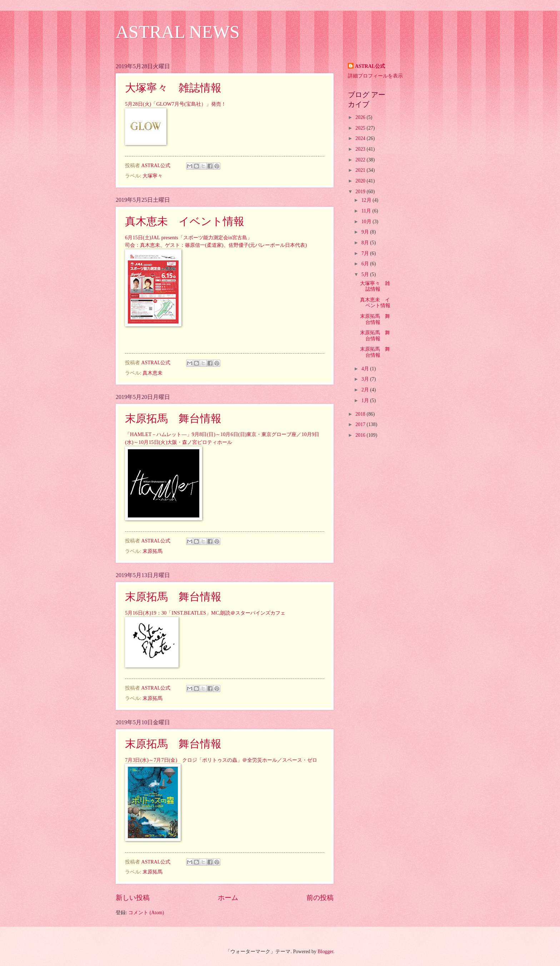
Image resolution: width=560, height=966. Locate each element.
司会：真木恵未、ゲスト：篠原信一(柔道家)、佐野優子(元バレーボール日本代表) (216, 245)
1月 (366, 401)
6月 (366, 264)
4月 (366, 369)
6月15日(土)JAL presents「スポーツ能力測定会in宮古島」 (189, 237)
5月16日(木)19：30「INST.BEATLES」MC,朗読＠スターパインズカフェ (205, 613)
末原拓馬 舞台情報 (173, 418)
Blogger (325, 952)
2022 (361, 160)
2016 (361, 435)
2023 (361, 149)
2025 (361, 128)
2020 (361, 181)
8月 (366, 243)
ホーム (228, 898)
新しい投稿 (133, 898)
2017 (361, 424)
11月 (367, 211)
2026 (361, 117)
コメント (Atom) (146, 913)
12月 (367, 200)
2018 (361, 414)
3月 (366, 379)
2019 (361, 192)
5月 (129, 104)
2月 (366, 390)
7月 (366, 253)
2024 (361, 138)
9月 (366, 232)
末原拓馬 (152, 551)
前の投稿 (320, 898)
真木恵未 (152, 373)
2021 (361, 170)
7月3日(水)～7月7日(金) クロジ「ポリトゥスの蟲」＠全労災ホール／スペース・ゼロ (221, 760)
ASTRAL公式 (370, 66)
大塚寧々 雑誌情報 (173, 88)
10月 (367, 222)
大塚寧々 (152, 176)
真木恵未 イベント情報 (185, 221)
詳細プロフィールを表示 (375, 76)
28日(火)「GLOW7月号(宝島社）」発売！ (179, 104)
